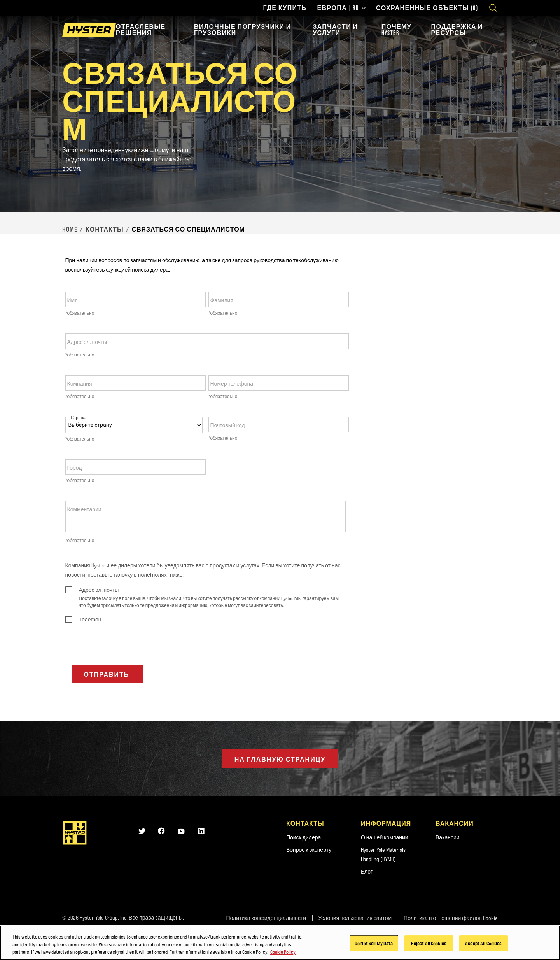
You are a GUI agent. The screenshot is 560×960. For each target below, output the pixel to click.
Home (70, 229)
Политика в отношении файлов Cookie (451, 918)
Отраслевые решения (141, 30)
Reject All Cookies (429, 950)
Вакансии (448, 837)
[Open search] (493, 8)
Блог (367, 872)
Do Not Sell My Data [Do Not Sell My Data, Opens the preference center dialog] (374, 950)
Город (75, 468)
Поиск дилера (304, 837)
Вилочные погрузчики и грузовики (243, 30)
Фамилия (222, 300)
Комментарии (84, 509)
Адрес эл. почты (87, 342)
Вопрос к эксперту (309, 850)
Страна (78, 418)
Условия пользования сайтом (355, 918)
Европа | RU (342, 8)
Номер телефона (232, 384)
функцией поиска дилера (138, 270)
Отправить (108, 674)
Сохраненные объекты (427, 8)
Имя (73, 300)
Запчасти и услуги (335, 30)
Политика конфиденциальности (266, 918)
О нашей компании (385, 837)
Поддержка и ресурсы (457, 30)
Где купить (285, 8)
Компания (80, 384)
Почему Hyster (397, 30)
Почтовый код (228, 425)
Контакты (105, 229)
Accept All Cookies (483, 950)
